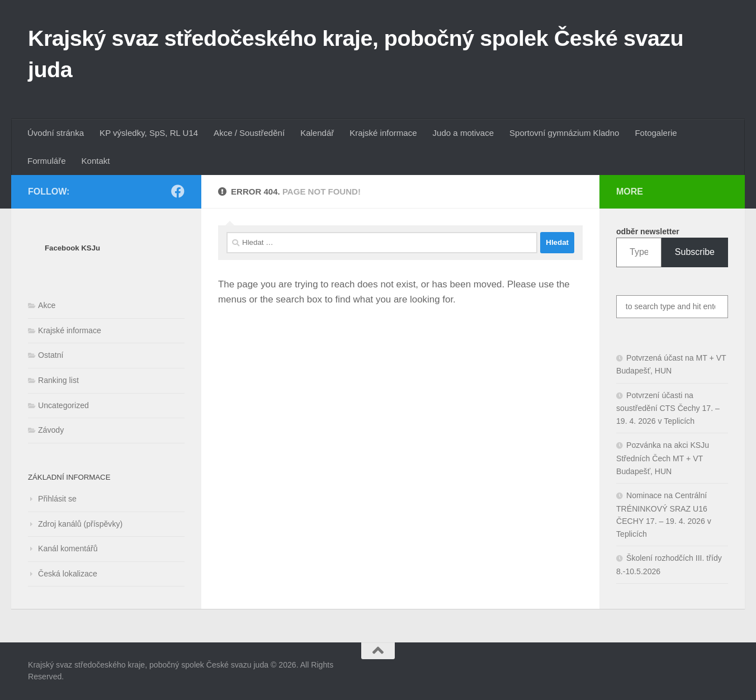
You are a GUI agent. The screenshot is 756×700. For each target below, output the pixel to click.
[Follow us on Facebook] (178, 191)
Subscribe (695, 252)
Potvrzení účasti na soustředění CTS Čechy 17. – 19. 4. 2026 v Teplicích (668, 408)
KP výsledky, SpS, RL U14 (149, 133)
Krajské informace (383, 133)
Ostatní (51, 355)
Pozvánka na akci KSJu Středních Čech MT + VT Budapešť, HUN (663, 458)
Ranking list (58, 380)
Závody (51, 430)
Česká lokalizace (68, 574)
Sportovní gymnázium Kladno (564, 133)
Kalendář (317, 133)
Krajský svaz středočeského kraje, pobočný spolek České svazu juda (356, 54)
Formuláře (47, 161)
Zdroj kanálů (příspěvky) (80, 524)
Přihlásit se (57, 499)
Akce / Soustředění (249, 133)
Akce (47, 305)
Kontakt (96, 161)
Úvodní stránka (56, 133)
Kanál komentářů (68, 548)
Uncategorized (63, 405)
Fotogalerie (656, 133)
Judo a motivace (463, 133)
